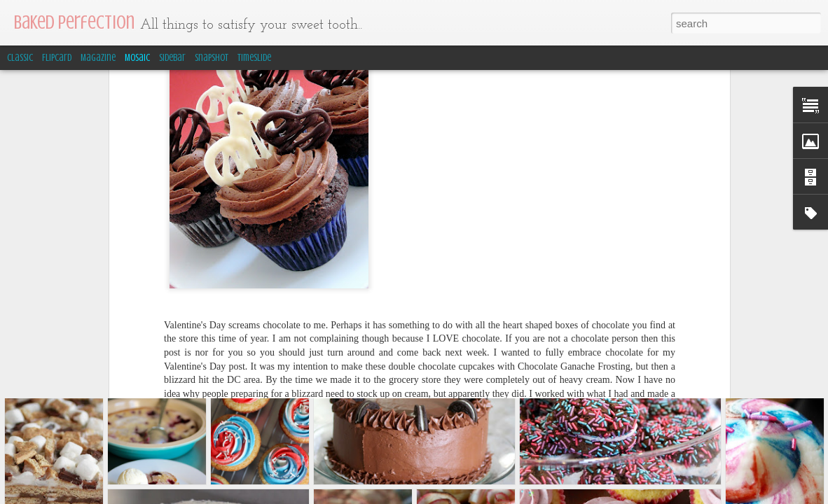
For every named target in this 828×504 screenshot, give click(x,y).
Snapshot (212, 58)
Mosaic (137, 58)
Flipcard (57, 58)
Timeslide (254, 58)
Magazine (98, 58)
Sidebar (172, 58)
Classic (20, 58)
